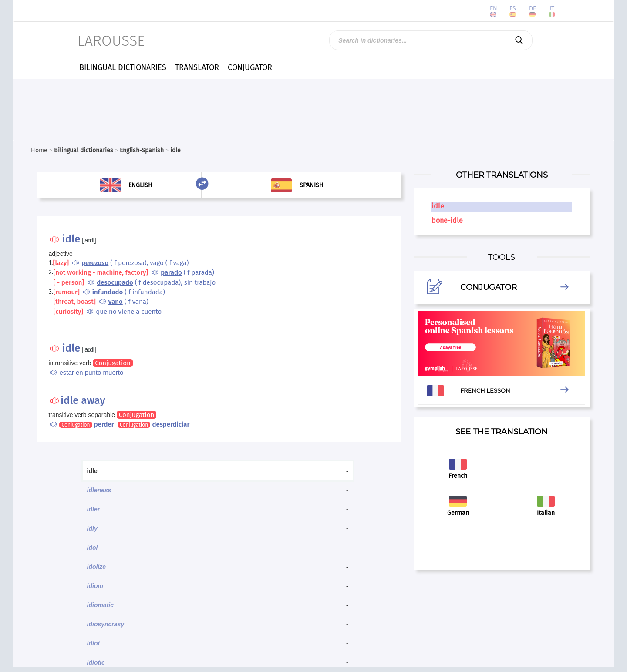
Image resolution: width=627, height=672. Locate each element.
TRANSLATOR (197, 67)
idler (94, 509)
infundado (108, 292)
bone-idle (447, 220)
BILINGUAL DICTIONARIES (123, 67)
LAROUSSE (111, 41)
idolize (97, 567)
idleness (99, 490)
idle (438, 206)
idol (93, 548)
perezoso (95, 263)
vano (116, 302)
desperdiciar (171, 424)
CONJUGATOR (250, 67)
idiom (95, 586)
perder (104, 424)
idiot (94, 643)
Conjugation (113, 363)
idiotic (96, 662)
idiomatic (100, 605)
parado (171, 272)
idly (92, 528)
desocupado (115, 282)
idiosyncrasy (106, 624)
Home (39, 150)
